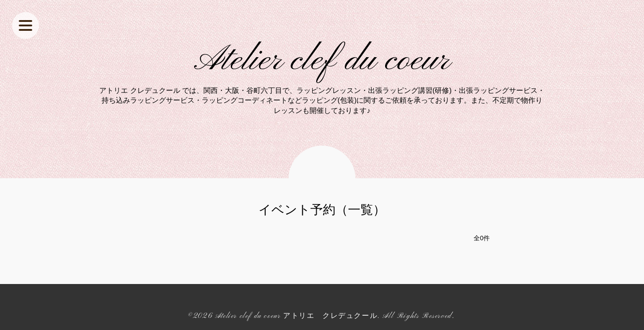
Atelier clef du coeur (322, 61)
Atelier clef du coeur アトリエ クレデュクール (296, 316)
